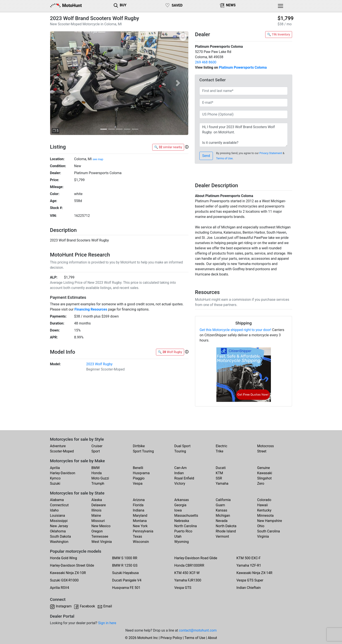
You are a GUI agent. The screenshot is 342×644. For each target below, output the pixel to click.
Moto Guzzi (100, 478)
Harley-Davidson (63, 473)
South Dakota (60, 536)
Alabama (57, 500)
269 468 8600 (206, 62)
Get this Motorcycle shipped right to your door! (235, 330)
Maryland (140, 516)
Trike (220, 451)
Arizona (139, 500)
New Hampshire (270, 521)
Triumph (98, 483)
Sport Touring (143, 451)
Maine (96, 516)
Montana (140, 521)
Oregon (97, 531)
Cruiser (97, 446)
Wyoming (182, 542)
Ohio (261, 526)
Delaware (99, 505)
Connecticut (59, 505)
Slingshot (264, 478)
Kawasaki (265, 473)
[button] (60, 83)
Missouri (98, 521)
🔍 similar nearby (168, 147)
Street (262, 451)
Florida (138, 505)
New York (140, 526)
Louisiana (57, 516)
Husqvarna (141, 473)
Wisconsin (141, 542)
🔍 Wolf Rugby (170, 352)
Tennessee (100, 536)
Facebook (87, 606)
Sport (96, 451)
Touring (180, 451)
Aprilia (55, 468)
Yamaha (222, 483)
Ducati (221, 468)
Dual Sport (182, 446)
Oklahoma (58, 531)
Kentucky (264, 510)
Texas (137, 536)
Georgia (180, 505)
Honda (97, 473)
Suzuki (55, 483)
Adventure (58, 446)
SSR (219, 478)
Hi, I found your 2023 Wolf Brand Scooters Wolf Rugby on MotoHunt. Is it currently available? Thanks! (244, 135)
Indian (179, 473)
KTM (219, 473)
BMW (96, 468)
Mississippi (59, 521)
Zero (261, 483)
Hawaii (262, 505)
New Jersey (59, 526)
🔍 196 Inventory (279, 34)
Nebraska (182, 521)
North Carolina (186, 526)
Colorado (264, 500)
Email (108, 606)
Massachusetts (186, 516)
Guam (220, 505)
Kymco (55, 478)
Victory (180, 483)
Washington (59, 542)
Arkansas (182, 500)
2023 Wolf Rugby (99, 364)
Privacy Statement (271, 153)
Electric (221, 446)
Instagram (64, 606)
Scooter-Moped (62, 451)
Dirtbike (139, 446)
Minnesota (265, 516)
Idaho (54, 510)
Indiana (139, 510)
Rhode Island (226, 531)
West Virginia (102, 542)
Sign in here (107, 623)
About (212, 638)
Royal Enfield (184, 478)
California (223, 500)
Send (206, 156)
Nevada (222, 521)
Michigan (223, 516)
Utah (178, 536)
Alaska (97, 500)
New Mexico (101, 526)
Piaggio (139, 478)
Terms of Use (224, 158)
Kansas (221, 510)
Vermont (222, 536)
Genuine (263, 468)
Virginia (263, 536)
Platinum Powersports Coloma (243, 67)
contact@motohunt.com (198, 630)
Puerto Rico (183, 531)
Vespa (138, 483)
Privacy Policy (171, 638)
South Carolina (268, 531)
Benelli (138, 468)
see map (98, 159)
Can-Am (180, 468)
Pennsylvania (143, 531)
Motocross (266, 446)
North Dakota (226, 526)
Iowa (178, 510)
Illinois (96, 510)
